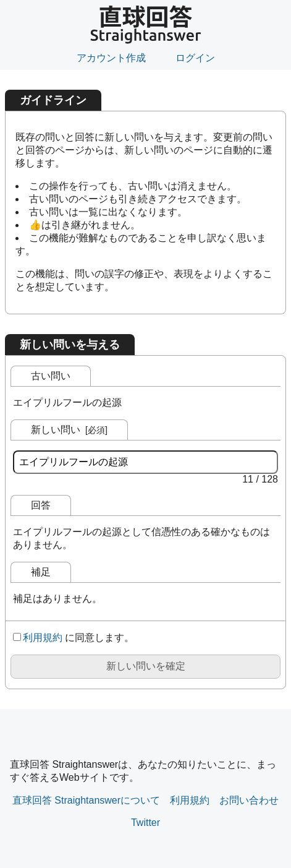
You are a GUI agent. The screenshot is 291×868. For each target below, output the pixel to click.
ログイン (195, 58)
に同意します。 (74, 638)
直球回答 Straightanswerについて (86, 800)
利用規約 (43, 638)
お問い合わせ (249, 800)
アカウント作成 (111, 58)
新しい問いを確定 (146, 666)
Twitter (145, 823)
